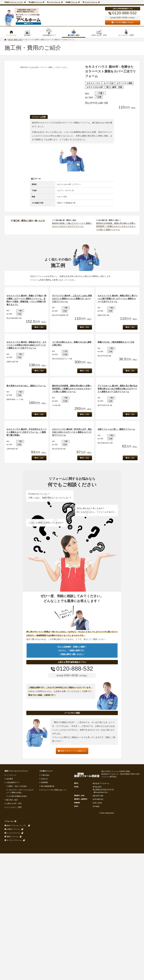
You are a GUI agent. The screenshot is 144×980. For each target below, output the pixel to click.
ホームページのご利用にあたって (54, 941)
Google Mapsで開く (101, 943)
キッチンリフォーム (91, 2)
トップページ (11, 35)
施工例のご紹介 (74, 35)
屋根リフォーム (72, 2)
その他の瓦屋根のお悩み (17, 947)
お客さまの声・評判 (99, 35)
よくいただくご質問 (126, 35)
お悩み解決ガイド (49, 35)
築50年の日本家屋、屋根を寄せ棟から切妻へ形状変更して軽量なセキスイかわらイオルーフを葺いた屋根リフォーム (116, 244)
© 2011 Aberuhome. (107, 964)
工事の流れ (45, 926)
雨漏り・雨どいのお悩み (17, 937)
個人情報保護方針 (48, 937)
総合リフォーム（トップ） (15, 2)
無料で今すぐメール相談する (72, 902)
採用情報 (44, 933)
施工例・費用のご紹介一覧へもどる (28, 238)
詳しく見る (39, 372)
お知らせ (44, 930)
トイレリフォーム (55, 2)
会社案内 (27, 35)
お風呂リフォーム (36, 2)
